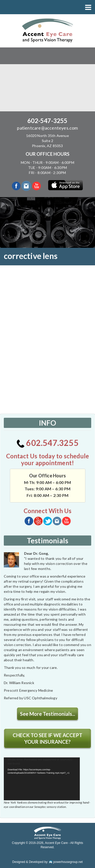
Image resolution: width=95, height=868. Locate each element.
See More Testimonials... (48, 714)
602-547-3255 (47, 121)
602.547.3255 (48, 443)
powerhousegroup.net (66, 862)
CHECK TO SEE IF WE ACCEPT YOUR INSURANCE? (48, 738)
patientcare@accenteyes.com (47, 128)
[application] (42, 779)
